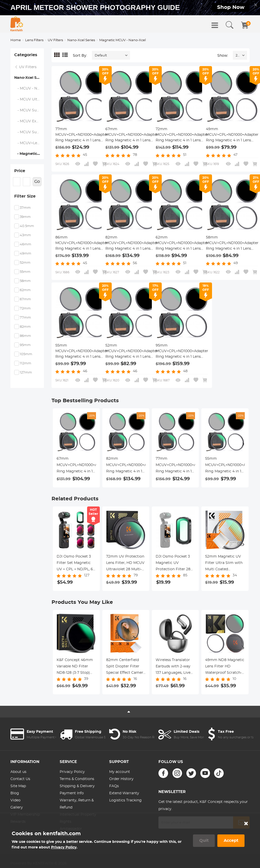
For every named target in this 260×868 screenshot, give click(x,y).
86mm (25, 336)
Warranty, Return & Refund (77, 804)
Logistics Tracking (125, 800)
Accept (231, 841)
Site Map (18, 786)
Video (15, 800)
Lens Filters (34, 40)
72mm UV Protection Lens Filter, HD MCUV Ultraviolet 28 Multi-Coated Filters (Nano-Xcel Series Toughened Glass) (125, 564)
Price (20, 171)
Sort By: (80, 56)
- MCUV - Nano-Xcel (29, 88)
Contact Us (20, 779)
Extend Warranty (124, 793)
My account (120, 772)
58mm (25, 281)
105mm (26, 354)
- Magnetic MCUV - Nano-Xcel (29, 154)
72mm (25, 309)
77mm (25, 318)
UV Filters (55, 40)
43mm (25, 235)
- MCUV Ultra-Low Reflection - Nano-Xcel (29, 99)
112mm (26, 363)
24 (238, 56)
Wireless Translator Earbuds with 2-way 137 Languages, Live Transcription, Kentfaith (173, 667)
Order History (121, 779)
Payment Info (72, 793)
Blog (15, 793)
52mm (25, 263)
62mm (25, 290)
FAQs (114, 786)
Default (101, 56)
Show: (223, 56)
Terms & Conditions (77, 779)
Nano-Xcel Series (81, 40)
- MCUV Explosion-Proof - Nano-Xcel (29, 121)
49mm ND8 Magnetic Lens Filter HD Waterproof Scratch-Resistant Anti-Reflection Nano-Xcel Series (225, 667)
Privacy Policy (72, 772)
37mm (25, 208)
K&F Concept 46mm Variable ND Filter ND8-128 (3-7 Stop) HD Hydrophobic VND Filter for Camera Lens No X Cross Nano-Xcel (76, 667)
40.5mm (27, 226)
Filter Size (25, 196)
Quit (204, 841)
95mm (25, 345)
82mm (25, 327)
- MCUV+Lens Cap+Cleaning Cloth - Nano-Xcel (29, 143)
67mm (25, 299)
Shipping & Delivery (77, 786)
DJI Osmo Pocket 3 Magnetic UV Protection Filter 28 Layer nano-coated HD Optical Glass (173, 564)
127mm (26, 373)
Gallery (17, 807)
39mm (25, 217)
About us (18, 772)
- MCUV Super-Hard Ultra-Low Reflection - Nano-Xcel (29, 132)
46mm (26, 244)
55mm (25, 272)
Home (16, 40)
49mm (26, 254)
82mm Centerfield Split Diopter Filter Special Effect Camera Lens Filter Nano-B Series (126, 667)
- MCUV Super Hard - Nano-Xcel (29, 110)
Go (37, 182)
